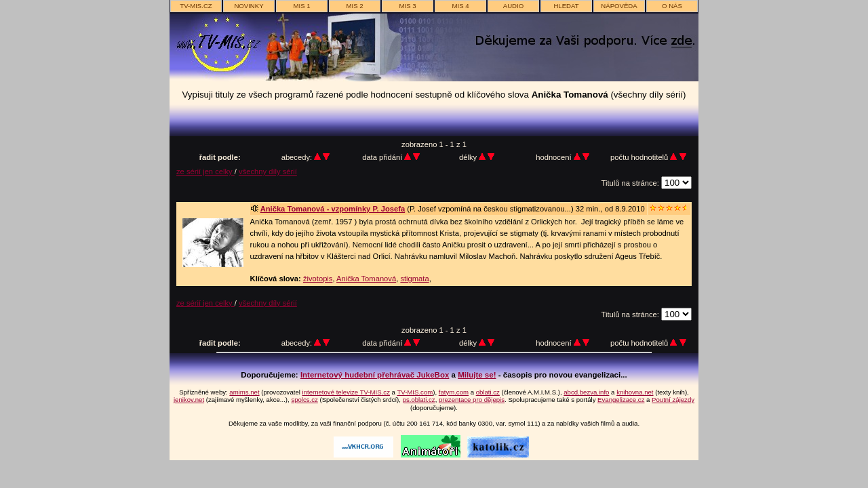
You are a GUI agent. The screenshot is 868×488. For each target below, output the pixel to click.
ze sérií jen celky (205, 171)
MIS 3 (407, 6)
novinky (249, 6)
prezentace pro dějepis (472, 400)
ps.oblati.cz (419, 400)
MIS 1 (301, 6)
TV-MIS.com (415, 392)
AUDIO (513, 6)
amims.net (244, 392)
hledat (566, 6)
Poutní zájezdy (673, 400)
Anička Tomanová (366, 279)
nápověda (619, 6)
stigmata (414, 279)
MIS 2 (354, 6)
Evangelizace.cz (621, 400)
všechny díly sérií (268, 171)
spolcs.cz (304, 400)
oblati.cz (488, 392)
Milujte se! (477, 375)
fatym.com (454, 392)
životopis (318, 279)
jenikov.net (189, 400)
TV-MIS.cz (196, 6)
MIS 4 (460, 6)
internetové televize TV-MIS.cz (346, 392)
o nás (672, 6)
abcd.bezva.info (586, 392)
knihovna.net (635, 392)
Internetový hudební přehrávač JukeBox (375, 375)
